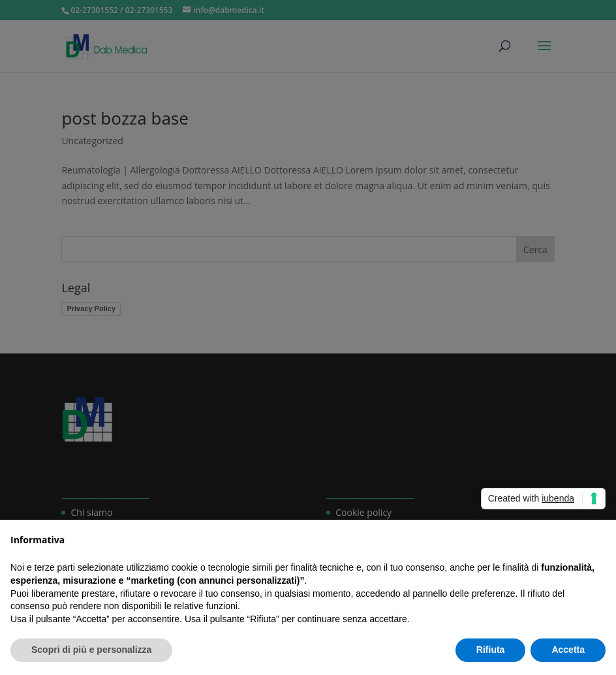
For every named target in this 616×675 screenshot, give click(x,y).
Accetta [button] (568, 650)
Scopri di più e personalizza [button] (91, 650)
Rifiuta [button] (491, 650)
